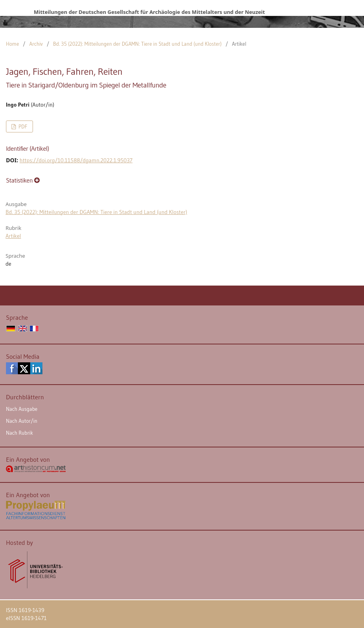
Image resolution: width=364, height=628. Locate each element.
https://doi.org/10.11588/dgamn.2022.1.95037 (76, 160)
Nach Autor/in (22, 421)
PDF (22, 126)
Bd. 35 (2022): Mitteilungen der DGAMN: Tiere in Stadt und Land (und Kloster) (137, 44)
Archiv (36, 44)
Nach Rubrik (19, 433)
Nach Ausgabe (22, 409)
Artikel (13, 236)
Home (13, 44)
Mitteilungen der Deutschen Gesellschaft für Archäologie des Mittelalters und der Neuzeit (149, 12)
